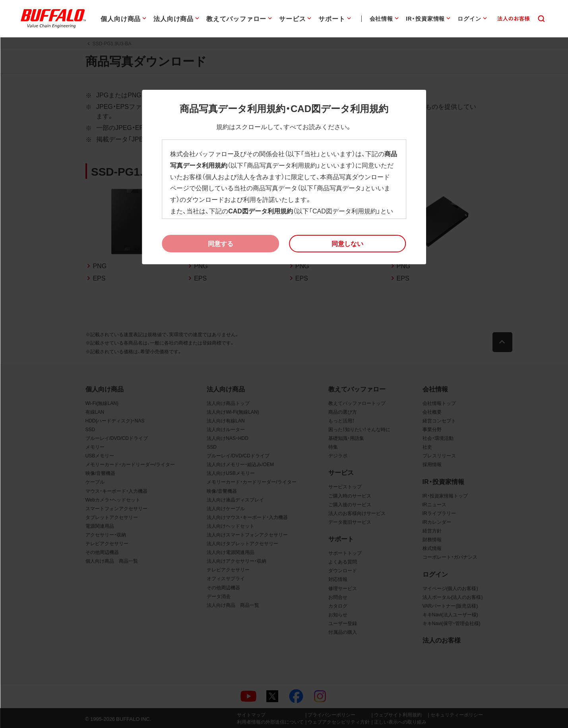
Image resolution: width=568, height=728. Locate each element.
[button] (348, 244)
